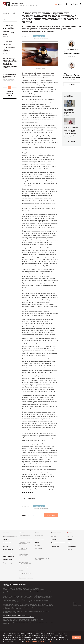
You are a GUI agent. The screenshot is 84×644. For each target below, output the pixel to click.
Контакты (69, 549)
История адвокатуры (8, 553)
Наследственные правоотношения (23, 549)
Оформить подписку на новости (10, 93)
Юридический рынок (8, 556)
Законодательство (7, 543)
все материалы (72, 142)
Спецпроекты (38, 552)
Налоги (21, 570)
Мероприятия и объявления (58, 543)
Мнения (37, 542)
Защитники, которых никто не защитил (42, 559)
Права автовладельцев (24, 536)
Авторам (69, 543)
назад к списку (30, 498)
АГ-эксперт (37, 555)
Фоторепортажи (55, 546)
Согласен (77, 637)
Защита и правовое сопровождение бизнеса (25, 563)
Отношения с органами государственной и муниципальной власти (25, 544)
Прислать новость (51, 515)
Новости (37, 533)
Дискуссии (54, 539)
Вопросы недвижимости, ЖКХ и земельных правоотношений (25, 554)
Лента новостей (9, 13)
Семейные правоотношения (26, 539)
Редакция (69, 539)
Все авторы (38, 545)
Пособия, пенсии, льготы (25, 573)
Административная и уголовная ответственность (26, 578)
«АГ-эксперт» (22, 533)
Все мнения (72, 85)
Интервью (54, 536)
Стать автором (38, 549)
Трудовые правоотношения (26, 559)
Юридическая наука (8, 559)
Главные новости (39, 536)
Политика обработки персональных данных (14, 615)
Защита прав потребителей (26, 567)
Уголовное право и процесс (41, 39)
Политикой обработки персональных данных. (40, 641)
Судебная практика (39, 36)
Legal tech (5, 546)
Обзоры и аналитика (56, 533)
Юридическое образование (10, 563)
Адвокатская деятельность (10, 536)
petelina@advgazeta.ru (36, 591)
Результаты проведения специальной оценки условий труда (18, 617)
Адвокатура (6, 533)
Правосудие (6, 539)
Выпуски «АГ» (71, 536)
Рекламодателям (71, 546)
